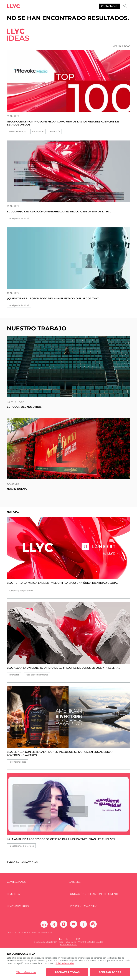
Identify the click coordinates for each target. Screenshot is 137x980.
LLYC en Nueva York (83, 906)
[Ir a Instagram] (64, 924)
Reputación (38, 131)
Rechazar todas (67, 972)
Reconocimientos (17, 131)
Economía (55, 131)
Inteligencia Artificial (19, 218)
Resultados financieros (37, 675)
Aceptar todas (110, 972)
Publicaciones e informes (21, 846)
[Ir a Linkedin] (44, 924)
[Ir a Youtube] (73, 924)
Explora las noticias (22, 862)
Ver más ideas (121, 46)
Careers (74, 882)
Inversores (14, 675)
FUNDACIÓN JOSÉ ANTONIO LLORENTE (94, 894)
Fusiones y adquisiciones (21, 591)
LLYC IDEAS (14, 894)
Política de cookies (65, 963)
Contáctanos (109, 6)
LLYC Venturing (18, 906)
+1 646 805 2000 (69, 945)
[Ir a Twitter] (54, 924)
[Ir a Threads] (93, 924)
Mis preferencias (26, 972)
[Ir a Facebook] (83, 924)
